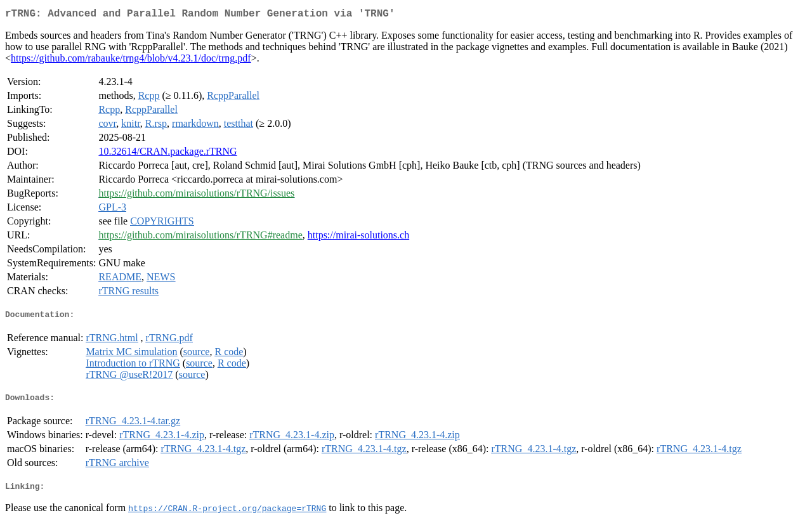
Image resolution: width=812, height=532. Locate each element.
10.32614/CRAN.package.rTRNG (167, 154)
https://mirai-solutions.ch (358, 237)
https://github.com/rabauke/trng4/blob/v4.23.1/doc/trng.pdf (131, 61)
